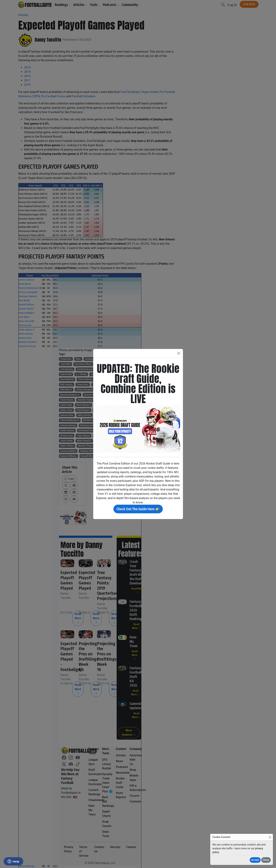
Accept (255, 860)
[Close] (270, 837)
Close (266, 860)
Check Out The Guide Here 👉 (138, 509)
